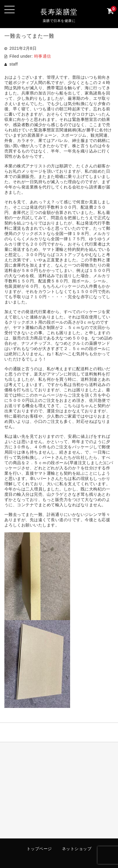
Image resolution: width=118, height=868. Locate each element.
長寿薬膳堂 (59, 12)
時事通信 (43, 56)
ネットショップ (77, 849)
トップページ (39, 849)
